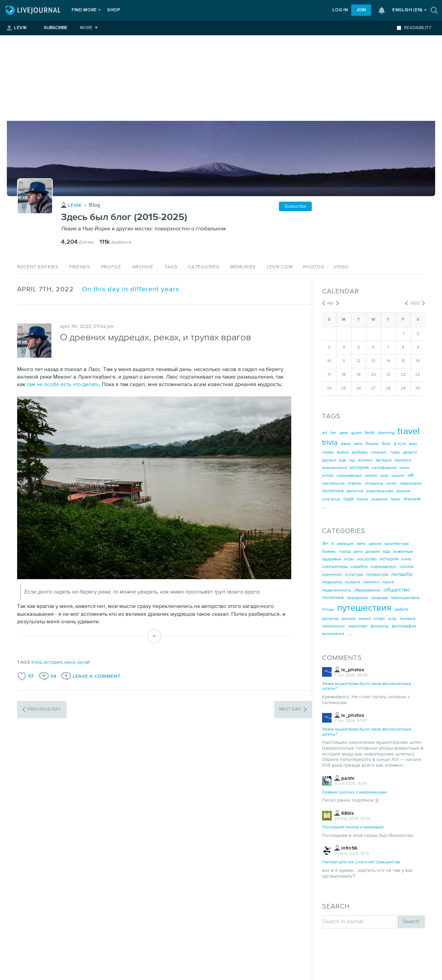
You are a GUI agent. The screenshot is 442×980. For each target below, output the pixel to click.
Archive (143, 267)
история (53, 662)
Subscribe (56, 28)
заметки (403, 460)
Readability (414, 28)
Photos (314, 267)
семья (365, 619)
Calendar (341, 291)
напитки (371, 582)
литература (377, 575)
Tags (171, 267)
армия (375, 544)
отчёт (391, 483)
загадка (384, 460)
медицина (332, 582)
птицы (328, 609)
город (345, 552)
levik (370, 432)
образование (367, 590)
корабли (359, 567)
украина (379, 499)
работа (402, 609)
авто (358, 444)
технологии (333, 626)
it (333, 544)
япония (412, 499)
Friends (80, 267)
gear (344, 433)
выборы (360, 452)
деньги (410, 452)
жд (352, 460)
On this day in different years (131, 289)
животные (403, 552)
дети (358, 552)
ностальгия (333, 483)
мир (384, 476)
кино (70, 662)
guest (357, 433)
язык (396, 499)
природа (379, 598)
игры (349, 559)
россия (403, 491)
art (325, 433)
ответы (355, 483)
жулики (365, 460)
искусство (367, 559)
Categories (204, 267)
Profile (111, 267)
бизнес (329, 552)
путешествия (364, 608)
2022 (415, 303)
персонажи (411, 483)
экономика (333, 634)
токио (362, 499)
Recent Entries (38, 267)
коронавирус (349, 476)
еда (342, 460)
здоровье (331, 559)
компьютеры (335, 567)
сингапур (331, 499)
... (324, 507)
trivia (36, 662)
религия (355, 491)
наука (388, 582)
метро (371, 476)
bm (333, 433)
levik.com (279, 267)
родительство (380, 491)
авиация (345, 544)
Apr (330, 303)
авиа (346, 444)
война (343, 452)
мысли (398, 476)
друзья (329, 460)
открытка (374, 483)
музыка (353, 582)
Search (411, 922)
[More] (89, 28)
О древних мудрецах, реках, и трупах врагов (156, 338)
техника (407, 619)
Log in (340, 10)
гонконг (379, 452)
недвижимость (337, 590)
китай (84, 662)
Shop (114, 10)
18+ (325, 544)
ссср (392, 619)
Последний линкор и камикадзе (353, 827)
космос (407, 567)
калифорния (384, 468)
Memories (243, 267)
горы (395, 452)
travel (409, 431)
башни (372, 444)
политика (333, 491)
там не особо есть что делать (63, 385)
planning (386, 433)
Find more (84, 10)
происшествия (405, 598)
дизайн (373, 552)
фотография (404, 626)
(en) (408, 10)
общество (397, 590)
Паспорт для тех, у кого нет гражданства (361, 862)
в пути (400, 444)
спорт (379, 619)
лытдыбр (402, 574)
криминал (332, 575)
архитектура (397, 544)
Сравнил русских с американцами (354, 792)
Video (341, 267)
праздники (357, 598)
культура (354, 575)
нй (410, 475)
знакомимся (334, 468)
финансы (380, 626)
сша (348, 499)
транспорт (358, 626)
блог (386, 444)
